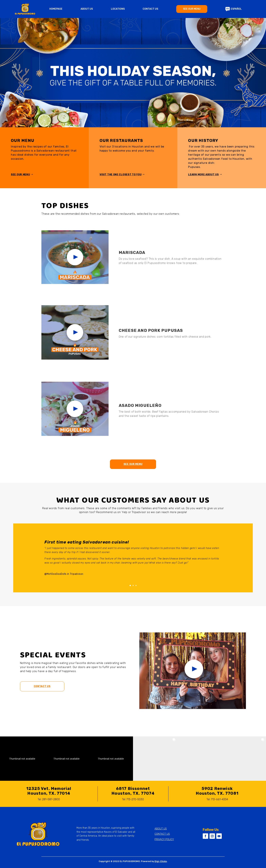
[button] (22, 759)
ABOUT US (87, 9)
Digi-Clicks (161, 861)
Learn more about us (203, 175)
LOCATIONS (118, 9)
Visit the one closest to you (121, 175)
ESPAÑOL (234, 9)
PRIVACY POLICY (164, 839)
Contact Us (42, 686)
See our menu (20, 175)
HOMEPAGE (56, 9)
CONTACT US (150, 9)
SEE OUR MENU (192, 9)
